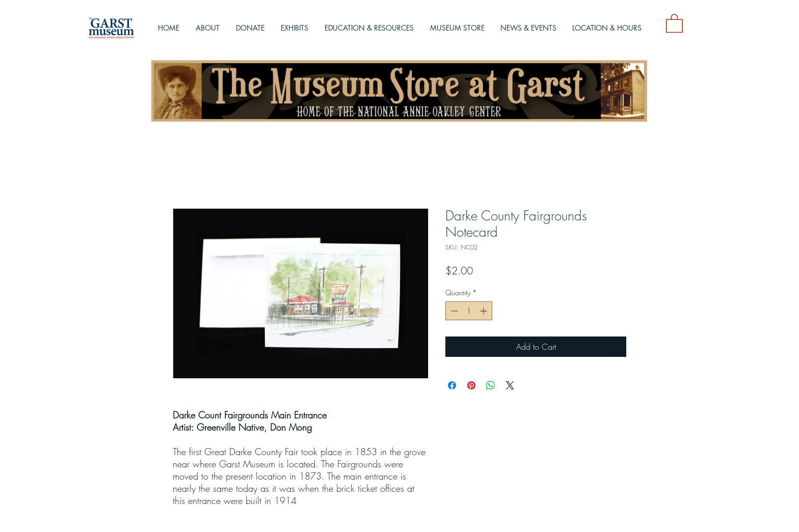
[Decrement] (453, 311)
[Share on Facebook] (452, 385)
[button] (674, 23)
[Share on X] (510, 385)
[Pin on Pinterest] (471, 385)
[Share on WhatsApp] (491, 385)
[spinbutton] (469, 311)
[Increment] (484, 311)
